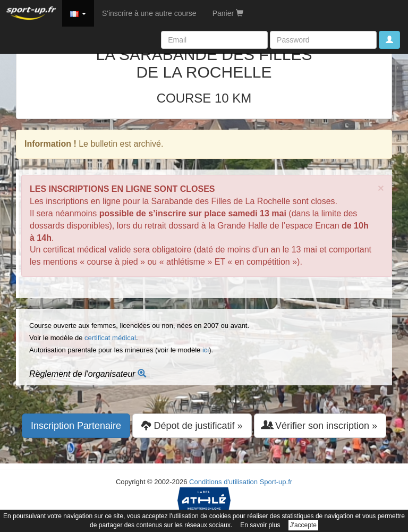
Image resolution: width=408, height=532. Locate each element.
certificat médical (110, 338)
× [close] (381, 188)
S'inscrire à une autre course (149, 13)
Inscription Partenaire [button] (76, 426)
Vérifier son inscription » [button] (320, 425)
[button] (78, 13)
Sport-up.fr (276, 482)
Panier (228, 13)
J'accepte (303, 525)
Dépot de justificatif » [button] (192, 425)
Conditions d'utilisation (223, 482)
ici (206, 350)
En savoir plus (260, 525)
